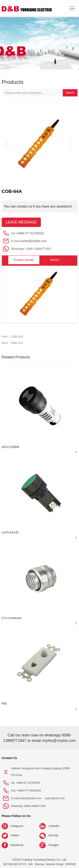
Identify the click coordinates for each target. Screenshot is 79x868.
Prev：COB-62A (13, 337)
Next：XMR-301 (12, 343)
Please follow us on (16, 816)
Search (70, 93)
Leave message (21, 222)
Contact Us (9, 758)
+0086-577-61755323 (30, 233)
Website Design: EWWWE (61, 864)
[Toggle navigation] (72, 8)
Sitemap (39, 864)
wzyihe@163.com (55, 798)
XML (31, 864)
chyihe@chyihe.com (33, 241)
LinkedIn (54, 826)
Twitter (15, 835)
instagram (17, 826)
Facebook (17, 845)
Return (55, 260)
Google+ (54, 845)
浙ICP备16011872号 (15, 864)
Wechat (53, 835)
